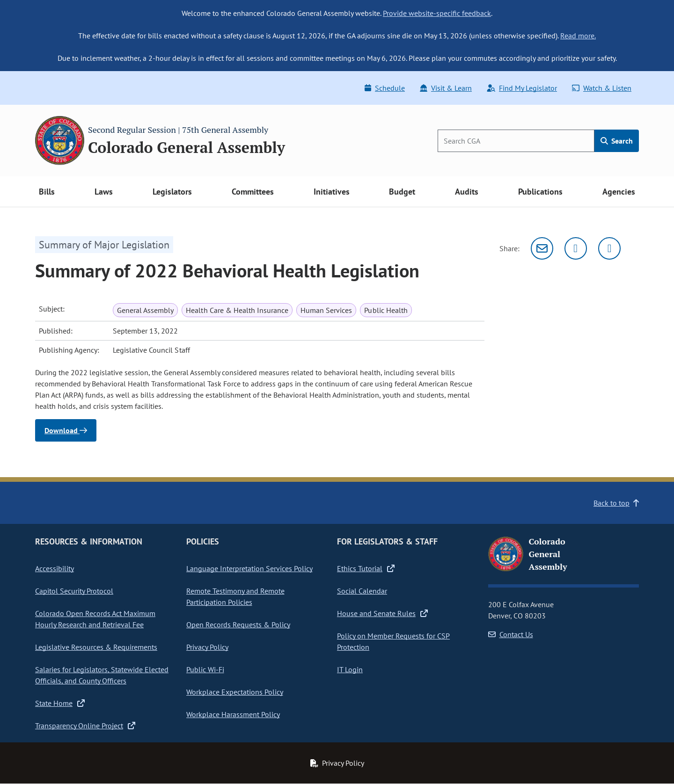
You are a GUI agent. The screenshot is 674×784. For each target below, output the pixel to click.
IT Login (350, 669)
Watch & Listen (602, 88)
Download (66, 430)
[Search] (516, 141)
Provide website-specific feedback (437, 13)
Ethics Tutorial (366, 568)
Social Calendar (362, 591)
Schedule (385, 88)
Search (617, 141)
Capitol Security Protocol (74, 591)
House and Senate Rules (382, 613)
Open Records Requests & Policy (238, 624)
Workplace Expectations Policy (235, 692)
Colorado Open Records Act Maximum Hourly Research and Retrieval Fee (95, 619)
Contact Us (511, 634)
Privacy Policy (207, 647)
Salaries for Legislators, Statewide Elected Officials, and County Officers (102, 675)
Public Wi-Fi (205, 669)
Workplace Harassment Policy (233, 714)
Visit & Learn (446, 88)
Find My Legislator (522, 88)
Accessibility (55, 568)
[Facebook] (609, 248)
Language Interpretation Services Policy (249, 568)
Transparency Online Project (85, 726)
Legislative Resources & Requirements (96, 647)
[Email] (542, 248)
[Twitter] (576, 248)
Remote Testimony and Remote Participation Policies (235, 596)
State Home (60, 703)
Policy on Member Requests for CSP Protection (393, 641)
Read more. (578, 36)
